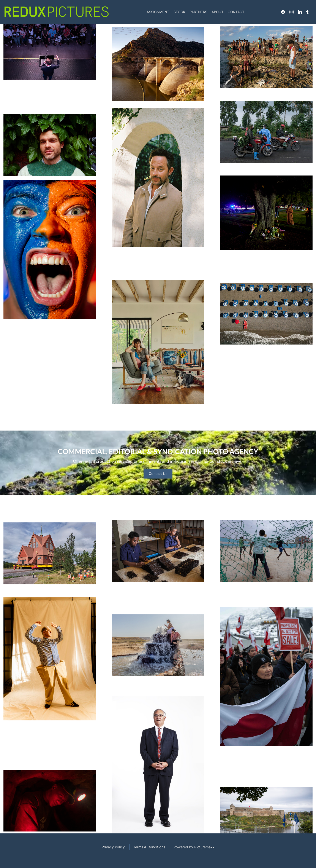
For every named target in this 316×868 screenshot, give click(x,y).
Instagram (292, 12)
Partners (198, 12)
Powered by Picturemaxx (194, 847)
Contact (236, 12)
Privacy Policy (113, 847)
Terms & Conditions (149, 847)
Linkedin (300, 12)
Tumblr (307, 12)
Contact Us (158, 484)
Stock (179, 12)
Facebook (283, 12)
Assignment (158, 12)
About (217, 12)
